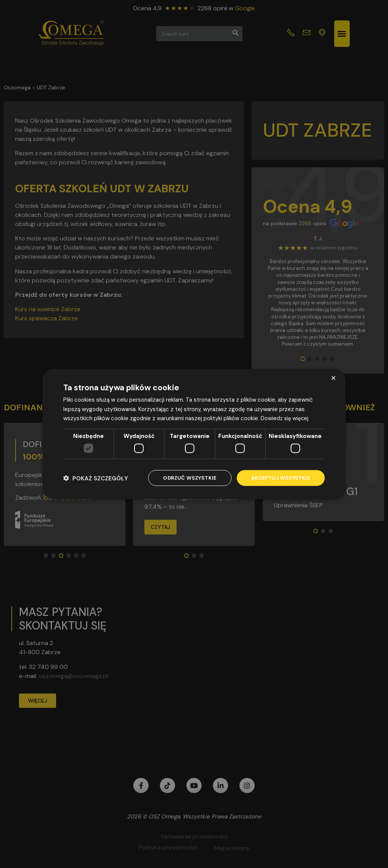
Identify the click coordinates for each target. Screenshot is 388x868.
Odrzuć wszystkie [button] (186, 478)
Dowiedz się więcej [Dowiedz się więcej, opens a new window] (286, 418)
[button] (96, 478)
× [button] (333, 377)
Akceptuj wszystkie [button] (279, 478)
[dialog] (194, 434)
